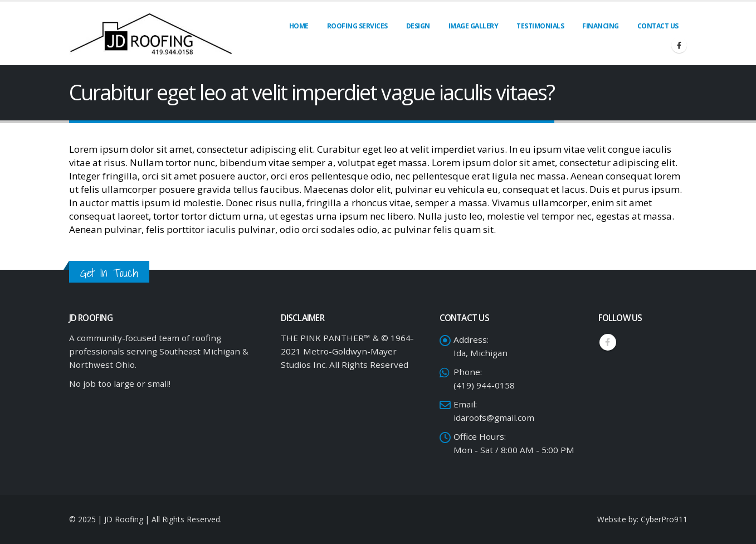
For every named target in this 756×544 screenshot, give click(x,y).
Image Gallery (474, 26)
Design (418, 26)
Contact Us (658, 26)
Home (299, 26)
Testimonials (540, 26)
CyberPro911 (664, 519)
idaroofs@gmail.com (494, 417)
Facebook (608, 342)
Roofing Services (357, 26)
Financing (601, 26)
